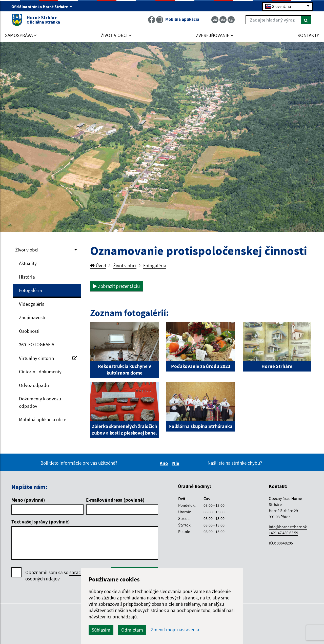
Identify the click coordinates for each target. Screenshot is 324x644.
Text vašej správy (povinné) (41, 522)
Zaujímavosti (32, 317)
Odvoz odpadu (34, 385)
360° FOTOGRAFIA (37, 344)
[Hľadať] (306, 20)
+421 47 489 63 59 (283, 533)
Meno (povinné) (28, 500)
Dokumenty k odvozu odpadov (40, 402)
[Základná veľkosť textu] (223, 20)
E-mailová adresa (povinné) (115, 500)
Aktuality (28, 263)
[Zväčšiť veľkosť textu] (231, 20)
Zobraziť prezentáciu (116, 286)
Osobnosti (29, 331)
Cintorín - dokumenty (40, 372)
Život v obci (27, 250)
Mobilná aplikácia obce (43, 419)
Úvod (98, 265)
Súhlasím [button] (101, 630)
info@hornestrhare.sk (288, 527)
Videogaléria (32, 304)
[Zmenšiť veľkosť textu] (215, 20)
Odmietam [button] (132, 630)
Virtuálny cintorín (48, 358)
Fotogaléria (31, 290)
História (27, 277)
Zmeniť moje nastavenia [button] (175, 630)
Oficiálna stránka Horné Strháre (42, 7)
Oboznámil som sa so (61, 576)
